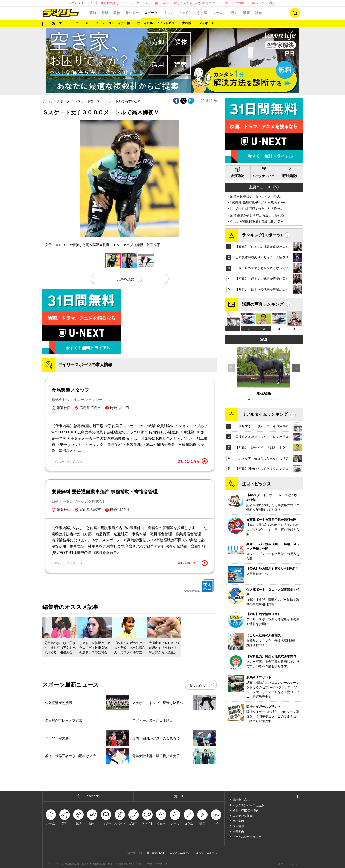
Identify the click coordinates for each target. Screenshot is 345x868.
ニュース (82, 23)
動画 (246, 13)
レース (217, 13)
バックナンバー (264, 176)
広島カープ (256, 3)
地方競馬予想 (110, 3)
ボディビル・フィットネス (156, 23)
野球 (105, 13)
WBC (166, 3)
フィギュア (206, 23)
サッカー (132, 13)
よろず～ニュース (206, 853)
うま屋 (202, 13)
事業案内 (238, 832)
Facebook (92, 796)
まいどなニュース (180, 853)
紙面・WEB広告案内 (246, 810)
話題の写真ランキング (263, 304)
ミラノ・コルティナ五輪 (141, 3)
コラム (233, 13)
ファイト (185, 13)
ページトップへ (297, 796)
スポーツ (151, 13)
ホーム (47, 101)
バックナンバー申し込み (248, 805)
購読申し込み (241, 800)
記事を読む (126, 279)
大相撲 (187, 23)
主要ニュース (260, 187)
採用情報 (238, 826)
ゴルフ (168, 13)
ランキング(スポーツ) (262, 235)
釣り (272, 3)
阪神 (117, 13)
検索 (295, 13)
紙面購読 (238, 176)
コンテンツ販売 (243, 816)
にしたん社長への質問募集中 (195, 3)
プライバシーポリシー (247, 837)
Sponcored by (199, 586)
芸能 (93, 13)
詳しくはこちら (193, 461)
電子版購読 (290, 176)
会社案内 (238, 821)
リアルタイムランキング (265, 414)
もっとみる (197, 685)
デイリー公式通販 (232, 3)
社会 (258, 13)
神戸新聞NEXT (156, 853)
